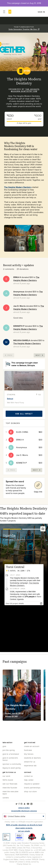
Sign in (41, 12)
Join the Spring (9, 750)
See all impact (24, 414)
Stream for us (30, 762)
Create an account (32, 746)
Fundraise (28, 750)
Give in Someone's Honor (10, 759)
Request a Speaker (32, 784)
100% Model (8, 780)
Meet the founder (10, 788)
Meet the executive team (10, 793)
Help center (29, 780)
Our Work (6, 776)
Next (39, 355)
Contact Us (28, 776)
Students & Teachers (33, 758)
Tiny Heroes (29, 754)
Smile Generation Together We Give (24, 29)
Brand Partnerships (32, 788)
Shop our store (30, 791)
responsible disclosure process (24, 811)
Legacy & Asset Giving (12, 768)
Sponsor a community (12, 764)
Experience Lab (30, 766)
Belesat (10, 399)
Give (4, 746)
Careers (6, 798)
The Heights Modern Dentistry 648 (25, 90)
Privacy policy (24, 808)
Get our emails (24, 831)
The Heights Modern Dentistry (18, 187)
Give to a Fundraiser (11, 754)
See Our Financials (10, 784)
